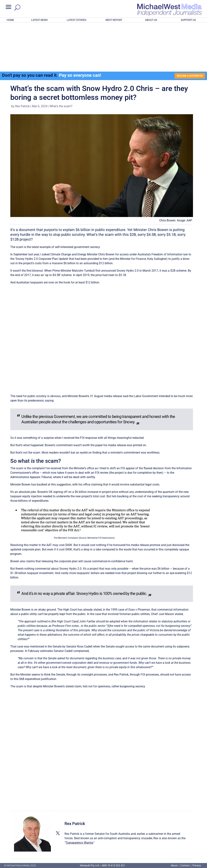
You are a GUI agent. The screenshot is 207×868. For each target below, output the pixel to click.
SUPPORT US (188, 20)
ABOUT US (151, 20)
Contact (185, 865)
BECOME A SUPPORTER (188, 27)
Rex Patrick (22, 58)
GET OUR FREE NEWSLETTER (103, 841)
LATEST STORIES (76, 20)
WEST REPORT (114, 20)
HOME (10, 20)
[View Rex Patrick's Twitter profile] (58, 785)
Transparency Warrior (79, 795)
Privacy (197, 865)
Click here (119, 847)
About (174, 865)
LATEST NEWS (39, 20)
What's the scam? (61, 58)
